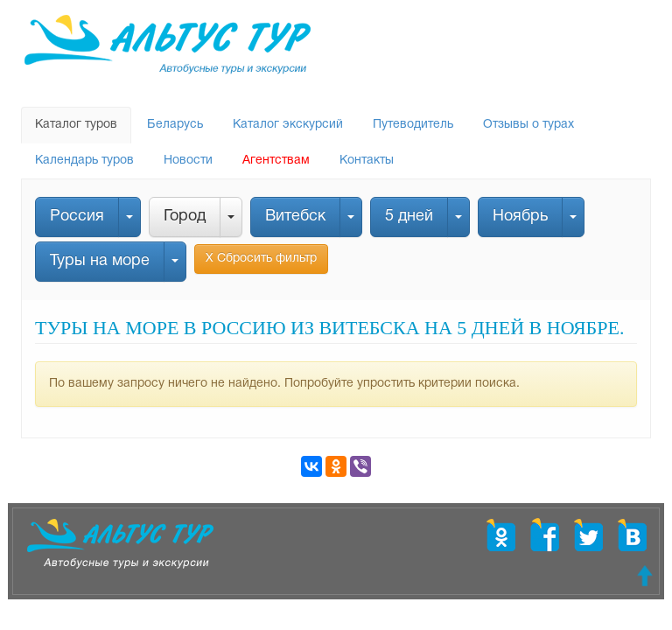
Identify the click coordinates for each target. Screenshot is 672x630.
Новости (188, 161)
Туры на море (100, 261)
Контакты (367, 161)
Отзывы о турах (528, 125)
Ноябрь (520, 217)
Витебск (295, 217)
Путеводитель (413, 125)
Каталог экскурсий (288, 125)
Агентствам (276, 161)
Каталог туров (76, 125)
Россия (77, 217)
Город (185, 217)
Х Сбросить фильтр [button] (261, 259)
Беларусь (175, 125)
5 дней (409, 217)
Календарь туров (84, 161)
